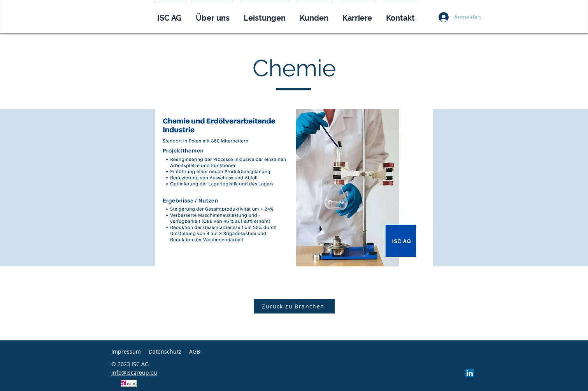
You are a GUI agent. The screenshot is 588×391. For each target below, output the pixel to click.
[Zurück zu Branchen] (294, 306)
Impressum (126, 351)
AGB (195, 351)
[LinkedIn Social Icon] (470, 373)
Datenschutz (165, 351)
